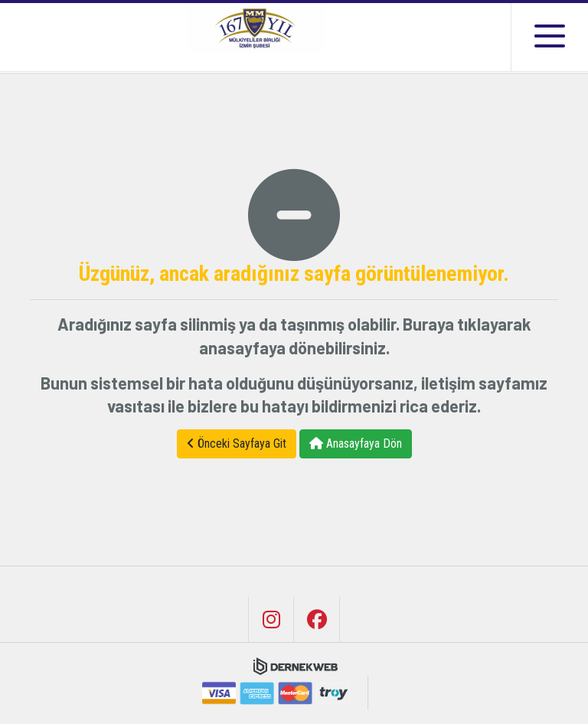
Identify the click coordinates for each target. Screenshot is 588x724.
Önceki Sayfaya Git (237, 444)
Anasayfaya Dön (356, 444)
